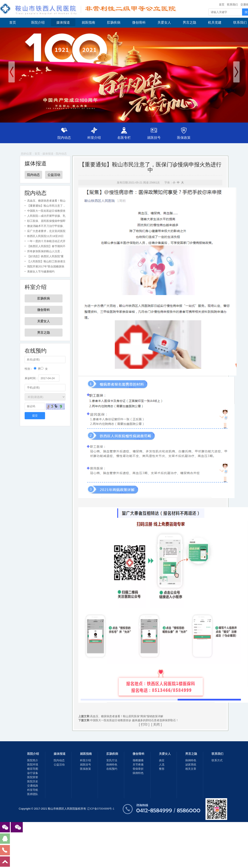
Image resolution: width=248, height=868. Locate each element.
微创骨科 (139, 22)
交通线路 (33, 786)
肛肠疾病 (114, 22)
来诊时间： (31, 378)
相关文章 (191, 769)
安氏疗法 (112, 760)
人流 (162, 765)
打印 (144, 724)
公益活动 (54, 175)
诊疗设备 (33, 773)
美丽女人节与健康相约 (41, 272)
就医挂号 (155, 138)
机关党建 (215, 22)
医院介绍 (38, 22)
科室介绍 (93, 138)
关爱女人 (164, 22)
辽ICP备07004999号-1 (101, 809)
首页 (222, 5)
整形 (162, 769)
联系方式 (217, 760)
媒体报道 (63, 22)
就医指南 (88, 22)
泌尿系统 (191, 765)
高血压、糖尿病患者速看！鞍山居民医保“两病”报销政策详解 (127, 716)
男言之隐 (189, 22)
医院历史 (33, 781)
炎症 (162, 760)
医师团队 (33, 794)
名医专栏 (124, 138)
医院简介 (33, 760)
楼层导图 (33, 769)
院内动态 (63, 138)
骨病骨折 (138, 769)
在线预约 (112, 769)
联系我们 (232, 5)
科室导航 (33, 790)
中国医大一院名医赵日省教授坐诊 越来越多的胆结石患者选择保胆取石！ (134, 720)
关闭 (156, 724)
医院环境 (33, 765)
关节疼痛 (138, 765)
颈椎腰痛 (138, 760)
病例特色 (112, 765)
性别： (29, 369)
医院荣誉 (33, 777)
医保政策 (185, 138)
